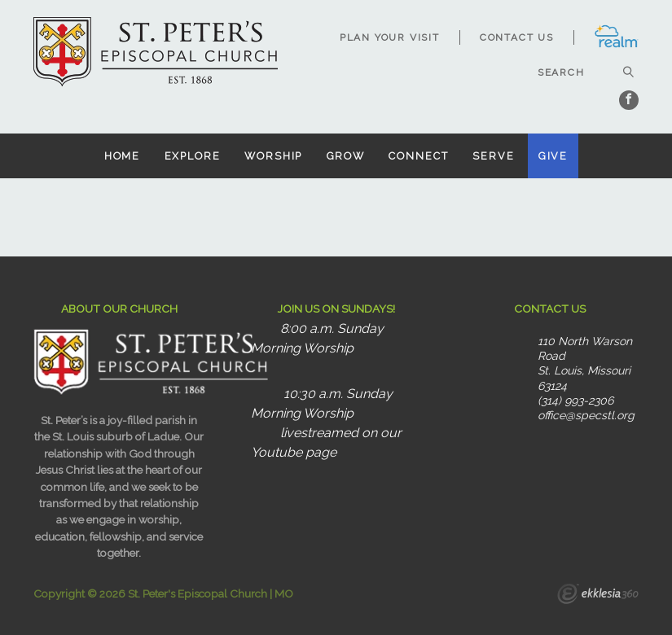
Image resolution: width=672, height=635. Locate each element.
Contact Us (517, 37)
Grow (346, 156)
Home (123, 156)
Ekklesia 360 (598, 596)
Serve (493, 156)
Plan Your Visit (390, 37)
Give (553, 156)
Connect (418, 156)
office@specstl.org (586, 415)
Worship (273, 156)
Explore (193, 156)
